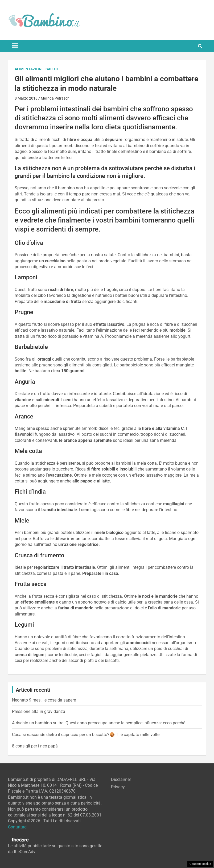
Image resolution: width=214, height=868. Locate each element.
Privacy (118, 787)
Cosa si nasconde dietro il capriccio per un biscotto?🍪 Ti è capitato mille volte (86, 735)
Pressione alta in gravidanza (39, 711)
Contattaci (18, 827)
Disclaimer (121, 779)
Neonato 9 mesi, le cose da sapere (44, 700)
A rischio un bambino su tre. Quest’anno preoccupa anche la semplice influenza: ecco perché (99, 723)
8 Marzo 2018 (26, 98)
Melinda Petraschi (55, 98)
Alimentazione (29, 69)
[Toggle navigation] (15, 46)
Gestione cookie (200, 864)
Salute (52, 69)
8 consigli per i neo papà (35, 746)
